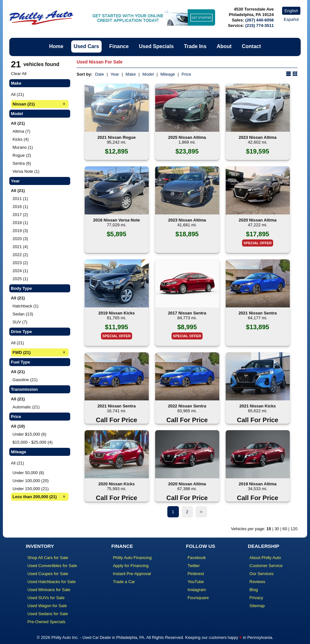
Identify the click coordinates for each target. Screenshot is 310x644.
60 (285, 529)
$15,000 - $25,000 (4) (33, 442)
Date (100, 74)
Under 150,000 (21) (31, 489)
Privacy (256, 598)
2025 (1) (20, 279)
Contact (251, 46)
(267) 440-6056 (260, 20)
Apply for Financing (131, 566)
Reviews (257, 582)
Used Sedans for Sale (48, 614)
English (291, 11)
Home (56, 46)
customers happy (223, 638)
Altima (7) (21, 131)
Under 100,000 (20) (31, 481)
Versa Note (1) (26, 171)
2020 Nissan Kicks (117, 484)
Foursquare (198, 598)
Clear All (19, 74)
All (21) (17, 94)
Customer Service (266, 566)
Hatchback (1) (25, 306)
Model (148, 74)
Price (186, 74)
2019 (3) (20, 231)
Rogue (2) (22, 155)
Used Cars (86, 46)
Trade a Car (124, 582)
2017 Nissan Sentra (187, 313)
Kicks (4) (21, 139)
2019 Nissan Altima (257, 484)
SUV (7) (20, 322)
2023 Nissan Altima (257, 137)
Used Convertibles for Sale (52, 566)
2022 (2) (20, 255)
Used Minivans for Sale (49, 590)
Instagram (197, 590)
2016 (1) (20, 207)
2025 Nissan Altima (187, 137)
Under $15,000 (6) (29, 434)
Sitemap (257, 606)
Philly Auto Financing (132, 558)
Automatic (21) (26, 407)
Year (115, 74)
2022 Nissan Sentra (187, 406)
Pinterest (196, 574)
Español (291, 19)
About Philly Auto (265, 558)
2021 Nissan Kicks (258, 406)
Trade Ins (195, 46)
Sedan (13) (23, 314)
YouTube (196, 582)
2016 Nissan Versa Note (117, 220)
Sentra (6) (22, 163)
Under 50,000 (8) (28, 473)
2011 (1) (20, 199)
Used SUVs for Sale (46, 598)
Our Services (261, 574)
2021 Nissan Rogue (117, 137)
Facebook (197, 558)
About (224, 46)
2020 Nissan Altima (257, 220)
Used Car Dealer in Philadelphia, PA (113, 638)
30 (277, 529)
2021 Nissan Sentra (258, 313)
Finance (119, 46)
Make (131, 74)
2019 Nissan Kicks (117, 313)
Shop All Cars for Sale (48, 558)
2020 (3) (20, 239)
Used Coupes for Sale (48, 574)
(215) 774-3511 (260, 25)
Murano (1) (23, 147)
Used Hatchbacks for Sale (52, 582)
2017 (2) (20, 215)
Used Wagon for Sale (47, 606)
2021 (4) (20, 247)
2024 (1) (20, 271)
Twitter (194, 566)
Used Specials (156, 46)
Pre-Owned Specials (47, 622)
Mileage (168, 74)
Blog (254, 590)
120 (294, 529)
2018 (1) (20, 223)
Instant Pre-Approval (132, 574)
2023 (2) (20, 263)
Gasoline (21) (25, 380)
